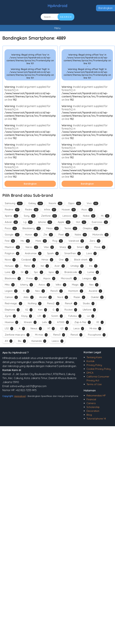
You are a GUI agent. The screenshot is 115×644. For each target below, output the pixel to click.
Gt (25, 272)
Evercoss (100, 222)
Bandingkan (106, 8)
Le (91, 316)
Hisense (11, 322)
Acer (60, 266)
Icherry (27, 285)
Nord (63, 297)
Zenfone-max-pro (17, 335)
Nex (94, 285)
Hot (81, 222)
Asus (87, 210)
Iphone (45, 222)
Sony (30, 216)
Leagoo (89, 279)
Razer (79, 297)
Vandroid (76, 241)
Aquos (49, 279)
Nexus (36, 329)
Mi (105, 216)
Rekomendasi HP (96, 395)
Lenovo (70, 216)
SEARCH (66, 17)
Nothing (35, 304)
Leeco (58, 341)
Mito (10, 285)
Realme (12, 210)
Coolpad (29, 260)
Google (12, 235)
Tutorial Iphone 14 (96, 419)
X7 (51, 329)
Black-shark (83, 260)
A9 (9, 341)
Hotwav (12, 266)
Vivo (92, 203)
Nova (10, 260)
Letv (47, 322)
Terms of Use (94, 384)
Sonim (57, 316)
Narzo (32, 247)
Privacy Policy (94, 365)
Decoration (93, 411)
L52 (9, 329)
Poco (11, 228)
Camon (11, 297)
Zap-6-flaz (83, 322)
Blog (89, 415)
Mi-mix (95, 329)
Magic (78, 285)
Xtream (30, 322)
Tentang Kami (94, 357)
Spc (39, 272)
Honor (31, 235)
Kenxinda (39, 341)
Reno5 (57, 291)
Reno (30, 266)
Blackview (13, 279)
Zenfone (49, 216)
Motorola (101, 235)
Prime (32, 279)
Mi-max (41, 335)
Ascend (95, 291)
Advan (11, 222)
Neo (40, 291)
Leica (79, 329)
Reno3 (59, 335)
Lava (92, 253)
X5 (100, 322)
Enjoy (27, 316)
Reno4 (71, 304)
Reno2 (53, 304)
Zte (48, 235)
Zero (95, 241)
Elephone (12, 310)
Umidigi (77, 266)
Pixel (64, 235)
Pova (100, 247)
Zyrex (10, 316)
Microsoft (69, 279)
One (64, 260)
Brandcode (73, 272)
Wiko (61, 285)
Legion (11, 291)
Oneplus (90, 228)
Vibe (49, 247)
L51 (42, 316)
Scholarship (93, 407)
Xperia (11, 216)
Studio (89, 304)
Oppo (75, 203)
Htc (25, 241)
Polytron (12, 253)
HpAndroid (57, 6)
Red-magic (14, 304)
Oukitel (97, 297)
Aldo (29, 297)
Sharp (65, 247)
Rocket (71, 310)
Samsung (14, 203)
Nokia (89, 216)
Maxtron (12, 247)
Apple (64, 222)
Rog (58, 241)
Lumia (93, 272)
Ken (43, 310)
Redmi (32, 210)
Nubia (81, 235)
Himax (47, 260)
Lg (28, 222)
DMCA (90, 373)
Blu (22, 341)
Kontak (91, 361)
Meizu (53, 228)
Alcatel (46, 297)
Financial (91, 399)
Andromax (33, 253)
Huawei (69, 210)
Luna (10, 272)
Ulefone (89, 310)
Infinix (50, 210)
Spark (53, 253)
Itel (45, 266)
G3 (64, 329)
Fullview (75, 316)
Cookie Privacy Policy (99, 369)
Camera (91, 403)
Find (10, 241)
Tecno (71, 228)
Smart (83, 247)
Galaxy (36, 203)
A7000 (63, 322)
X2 (29, 310)
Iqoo (54, 272)
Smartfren (73, 253)
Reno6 (76, 335)
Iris (93, 266)
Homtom (76, 291)
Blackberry (32, 228)
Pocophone (97, 335)
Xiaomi (55, 203)
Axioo (44, 285)
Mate (41, 241)
